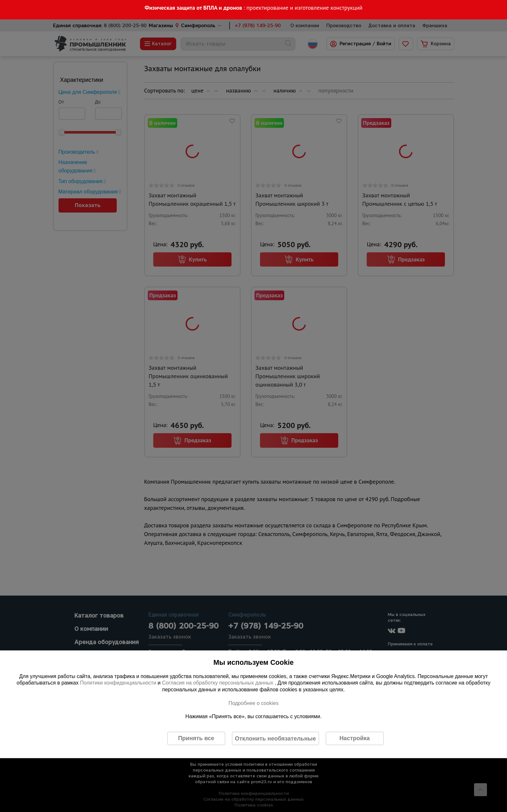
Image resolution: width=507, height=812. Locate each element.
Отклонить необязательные (275, 738)
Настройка (355, 738)
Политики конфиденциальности (118, 683)
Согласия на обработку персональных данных (218, 683)
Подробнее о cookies (253, 703)
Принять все (196, 738)
